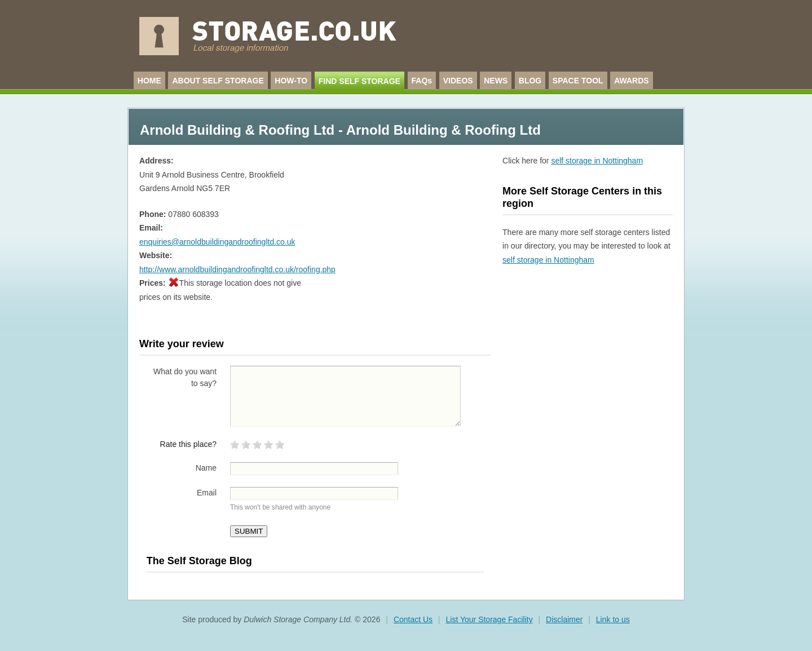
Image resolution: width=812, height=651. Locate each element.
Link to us (613, 619)
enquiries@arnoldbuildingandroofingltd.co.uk (217, 242)
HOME (149, 81)
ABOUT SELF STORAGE (218, 81)
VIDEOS (458, 81)
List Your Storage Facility (489, 619)
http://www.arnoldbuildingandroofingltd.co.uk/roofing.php (237, 269)
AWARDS (631, 81)
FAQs (422, 81)
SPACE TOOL (578, 81)
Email (207, 493)
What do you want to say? (185, 377)
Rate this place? (188, 444)
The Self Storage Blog (199, 561)
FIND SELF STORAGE (359, 81)
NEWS (496, 81)
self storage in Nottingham (597, 161)
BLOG (530, 81)
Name (206, 468)
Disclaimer (564, 619)
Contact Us (413, 619)
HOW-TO (291, 81)
